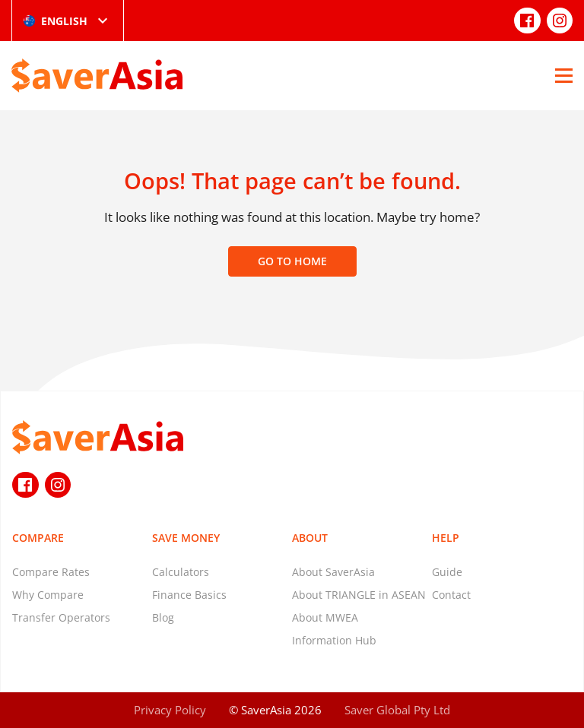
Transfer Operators (61, 617)
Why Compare (48, 595)
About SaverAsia (333, 572)
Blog (163, 617)
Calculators (181, 572)
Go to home (292, 261)
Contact (451, 595)
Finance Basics (189, 595)
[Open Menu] (564, 75)
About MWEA (325, 617)
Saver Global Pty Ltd (397, 710)
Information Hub (334, 640)
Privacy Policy (170, 710)
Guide (447, 572)
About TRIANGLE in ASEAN (359, 595)
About (310, 538)
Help (446, 538)
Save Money (186, 538)
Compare (38, 538)
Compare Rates (51, 572)
